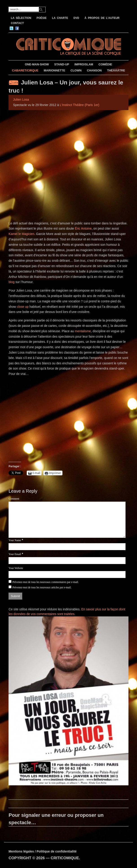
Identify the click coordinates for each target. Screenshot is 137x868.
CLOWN (76, 70)
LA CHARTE (60, 18)
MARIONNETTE (54, 70)
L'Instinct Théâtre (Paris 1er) (80, 105)
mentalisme (83, 331)
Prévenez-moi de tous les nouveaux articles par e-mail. (42, 587)
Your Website (16, 568)
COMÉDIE (105, 64)
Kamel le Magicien (21, 234)
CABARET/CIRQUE (25, 70)
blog (12, 282)
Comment (14, 499)
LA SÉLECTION (21, 18)
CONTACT (17, 23)
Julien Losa (21, 100)
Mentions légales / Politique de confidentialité (43, 851)
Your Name (15, 540)
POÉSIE (42, 18)
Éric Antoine (83, 228)
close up (23, 307)
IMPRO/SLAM (84, 64)
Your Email (15, 554)
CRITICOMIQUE (65, 858)
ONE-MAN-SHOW (37, 64)
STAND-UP (62, 64)
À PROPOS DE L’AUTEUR (102, 18)
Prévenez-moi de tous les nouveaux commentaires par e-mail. (45, 582)
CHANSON (94, 70)
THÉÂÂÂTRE (116, 70)
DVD (76, 18)
